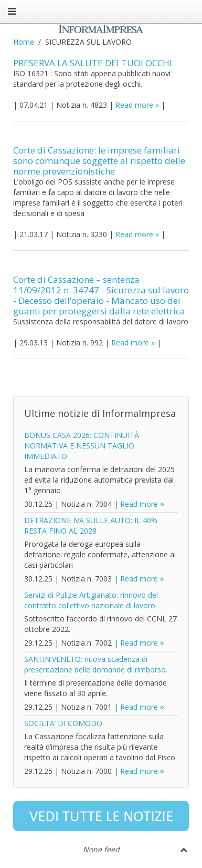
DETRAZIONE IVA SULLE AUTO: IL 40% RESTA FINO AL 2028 (91, 525)
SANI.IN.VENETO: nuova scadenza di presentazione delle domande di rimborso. (96, 664)
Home (24, 42)
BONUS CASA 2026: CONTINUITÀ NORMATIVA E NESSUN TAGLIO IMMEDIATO (82, 446)
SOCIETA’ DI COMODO (63, 723)
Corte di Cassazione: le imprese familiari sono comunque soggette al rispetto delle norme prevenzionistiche (99, 161)
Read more (134, 105)
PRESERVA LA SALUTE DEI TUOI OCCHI (93, 63)
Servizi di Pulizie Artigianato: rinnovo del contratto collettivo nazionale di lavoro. (91, 600)
